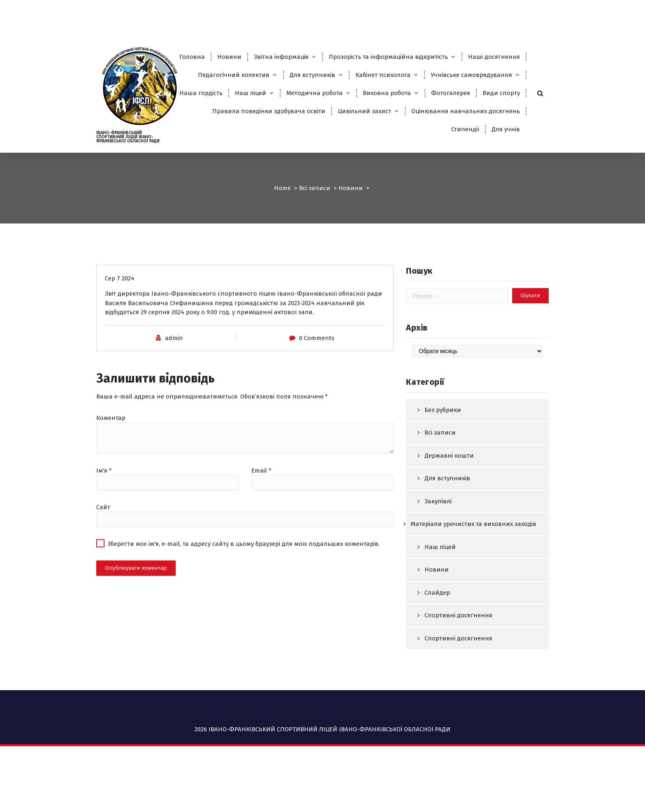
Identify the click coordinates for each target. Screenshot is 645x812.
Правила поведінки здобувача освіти (269, 111)
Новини (229, 57)
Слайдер (437, 618)
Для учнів (506, 129)
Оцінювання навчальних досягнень (466, 111)
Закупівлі (438, 527)
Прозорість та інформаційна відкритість (388, 57)
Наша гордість (201, 93)
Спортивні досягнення (458, 641)
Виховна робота (387, 93)
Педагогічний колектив (234, 75)
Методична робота (314, 93)
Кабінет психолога (383, 75)
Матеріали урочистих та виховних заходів (473, 550)
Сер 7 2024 (120, 299)
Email (261, 491)
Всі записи (315, 188)
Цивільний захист (364, 111)
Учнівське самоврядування (471, 75)
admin (174, 359)
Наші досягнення (494, 57)
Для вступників (312, 75)
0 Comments (317, 359)
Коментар (111, 439)
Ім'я (104, 491)
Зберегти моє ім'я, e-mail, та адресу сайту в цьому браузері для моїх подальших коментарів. (244, 565)
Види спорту (501, 93)
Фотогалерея (451, 93)
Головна (192, 57)
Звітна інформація (281, 57)
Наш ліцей (251, 93)
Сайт (103, 528)
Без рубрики (443, 435)
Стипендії (465, 129)
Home (282, 188)
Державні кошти (449, 481)
